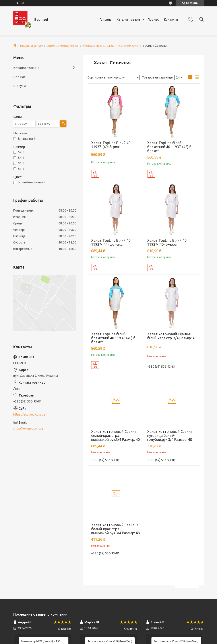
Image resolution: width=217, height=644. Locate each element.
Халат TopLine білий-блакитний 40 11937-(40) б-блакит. (114, 338)
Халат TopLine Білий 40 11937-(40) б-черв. (167, 242)
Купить (95, 174)
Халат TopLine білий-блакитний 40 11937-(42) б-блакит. (170, 147)
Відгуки (19, 86)
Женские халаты (130, 46)
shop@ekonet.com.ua (28, 428)
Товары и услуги (31, 46)
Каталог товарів (128, 20)
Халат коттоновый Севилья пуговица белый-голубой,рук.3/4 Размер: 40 (171, 436)
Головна (106, 20)
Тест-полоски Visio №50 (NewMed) (110, 641)
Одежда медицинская (63, 46)
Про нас (153, 20)
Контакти (171, 20)
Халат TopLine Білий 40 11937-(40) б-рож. (111, 145)
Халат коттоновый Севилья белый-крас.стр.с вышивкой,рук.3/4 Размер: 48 (115, 529)
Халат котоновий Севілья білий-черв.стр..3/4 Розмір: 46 (172, 336)
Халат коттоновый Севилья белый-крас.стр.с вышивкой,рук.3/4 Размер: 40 (115, 436)
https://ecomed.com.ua (29, 414)
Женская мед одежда (98, 46)
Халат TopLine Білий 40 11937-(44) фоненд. (111, 242)
